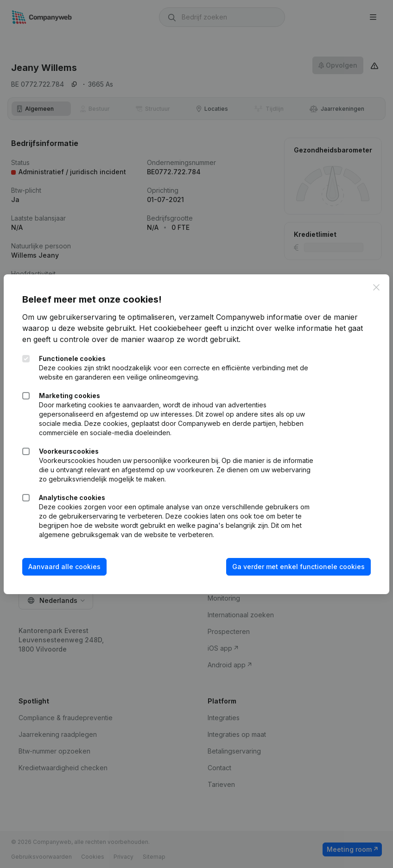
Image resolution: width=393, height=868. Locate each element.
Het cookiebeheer (171, 328)
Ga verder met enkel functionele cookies (298, 567)
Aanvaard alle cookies (64, 567)
